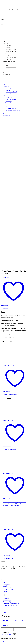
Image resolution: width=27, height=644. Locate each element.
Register (5, 600)
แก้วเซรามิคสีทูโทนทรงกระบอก (10, 369)
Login (5, 598)
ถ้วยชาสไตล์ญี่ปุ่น (7, 576)
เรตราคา (5, 566)
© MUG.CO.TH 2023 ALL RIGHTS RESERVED (12, 595)
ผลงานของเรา (7, 557)
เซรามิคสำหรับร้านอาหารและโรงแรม (12, 578)
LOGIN (2, 616)
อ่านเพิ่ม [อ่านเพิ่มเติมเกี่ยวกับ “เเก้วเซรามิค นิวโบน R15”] (5, 504)
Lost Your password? (7, 609)
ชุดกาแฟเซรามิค (7, 575)
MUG (4, 587)
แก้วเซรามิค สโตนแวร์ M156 (10, 424)
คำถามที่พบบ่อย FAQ (8, 564)
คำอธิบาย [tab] (5, 283)
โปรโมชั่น (5, 561)
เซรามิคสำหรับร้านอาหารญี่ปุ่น (10, 580)
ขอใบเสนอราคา (7, 559)
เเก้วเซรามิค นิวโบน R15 (9, 533)
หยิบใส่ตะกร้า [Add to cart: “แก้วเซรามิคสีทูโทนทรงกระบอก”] (6, 340)
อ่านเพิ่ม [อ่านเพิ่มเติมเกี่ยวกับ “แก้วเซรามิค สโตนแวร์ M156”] (5, 395)
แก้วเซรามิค (8, 252)
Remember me (7, 607)
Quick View (12, 340)
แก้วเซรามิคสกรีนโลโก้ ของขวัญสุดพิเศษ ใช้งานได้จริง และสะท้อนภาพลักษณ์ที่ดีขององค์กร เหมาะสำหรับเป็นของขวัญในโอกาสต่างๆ (15, 478)
